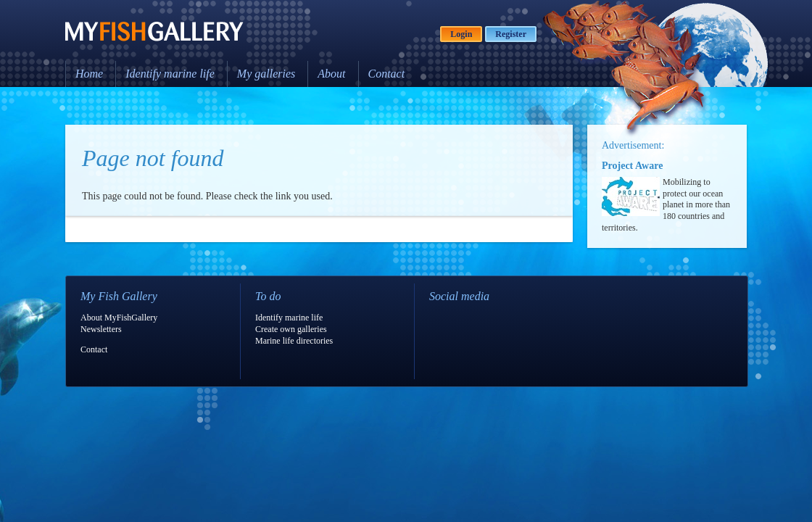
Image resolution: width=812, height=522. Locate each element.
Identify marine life (170, 74)
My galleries (266, 74)
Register (511, 34)
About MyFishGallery (119, 318)
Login (461, 34)
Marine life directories (294, 341)
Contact (387, 74)
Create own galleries (291, 329)
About (331, 74)
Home (89, 74)
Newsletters (101, 329)
